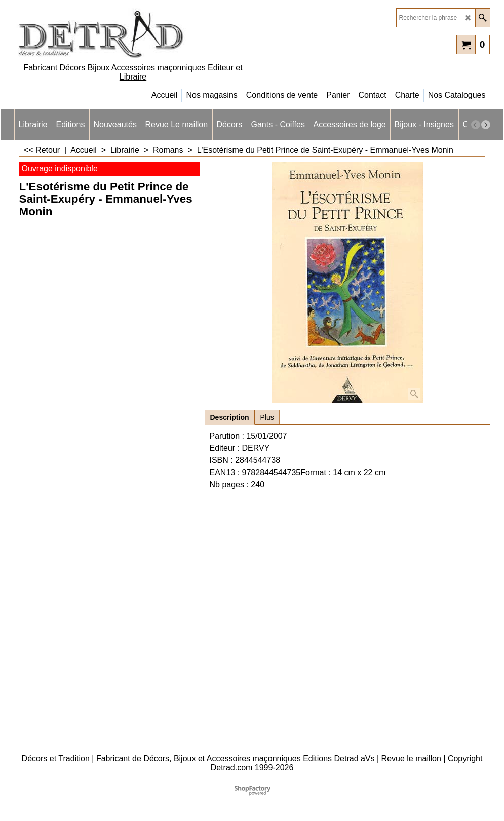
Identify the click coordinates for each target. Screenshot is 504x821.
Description (230, 417)
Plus (267, 417)
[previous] (476, 125)
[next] (486, 125)
